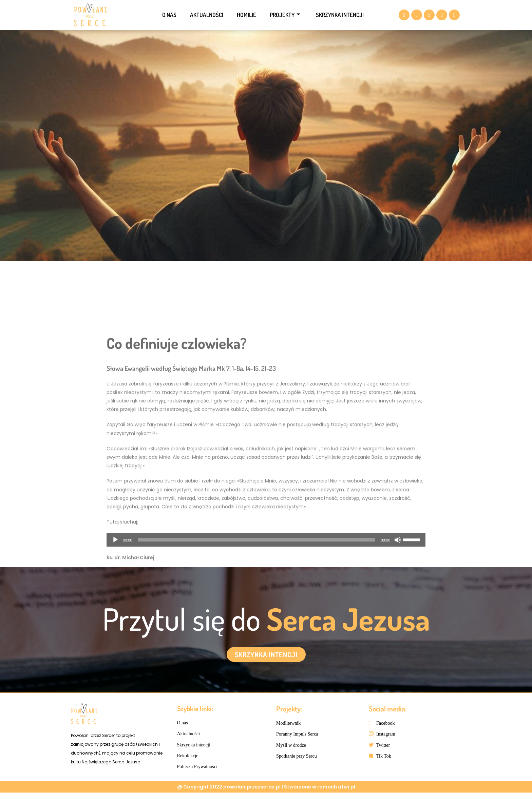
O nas (169, 15)
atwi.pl (347, 793)
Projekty (285, 15)
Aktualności (207, 15)
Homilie (246, 15)
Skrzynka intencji (340, 15)
